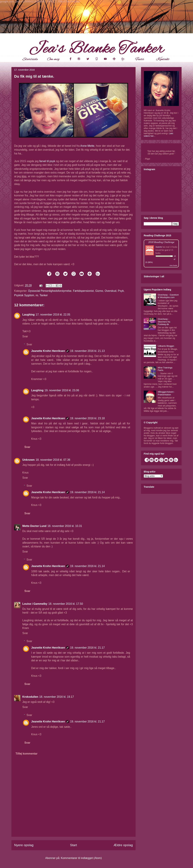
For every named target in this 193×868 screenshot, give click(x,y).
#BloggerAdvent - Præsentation (166, 393)
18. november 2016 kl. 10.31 (65, 526)
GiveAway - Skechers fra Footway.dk (164, 322)
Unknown (28, 460)
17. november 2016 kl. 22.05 (53, 315)
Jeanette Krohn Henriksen (48, 351)
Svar (25, 336)
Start (74, 845)
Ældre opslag (123, 845)
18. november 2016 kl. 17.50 (66, 604)
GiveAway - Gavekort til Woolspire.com (168, 296)
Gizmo (99, 291)
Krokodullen (30, 697)
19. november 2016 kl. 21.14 (87, 492)
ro (37, 295)
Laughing (28, 315)
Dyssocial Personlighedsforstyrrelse (50, 291)
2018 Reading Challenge (161, 242)
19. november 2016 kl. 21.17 (87, 648)
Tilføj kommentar (27, 754)
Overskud (110, 291)
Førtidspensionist (83, 291)
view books (173, 265)
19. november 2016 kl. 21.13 (87, 351)
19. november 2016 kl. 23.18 (87, 418)
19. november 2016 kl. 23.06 (62, 390)
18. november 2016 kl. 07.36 (53, 460)
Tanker (44, 295)
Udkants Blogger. (166, 346)
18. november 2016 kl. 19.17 (57, 697)
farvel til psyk (47, 161)
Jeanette (159, 247)
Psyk (121, 291)
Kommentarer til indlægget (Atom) (81, 858)
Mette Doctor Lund (34, 526)
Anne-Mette (87, 146)
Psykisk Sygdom (24, 295)
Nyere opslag (24, 845)
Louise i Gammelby (35, 604)
